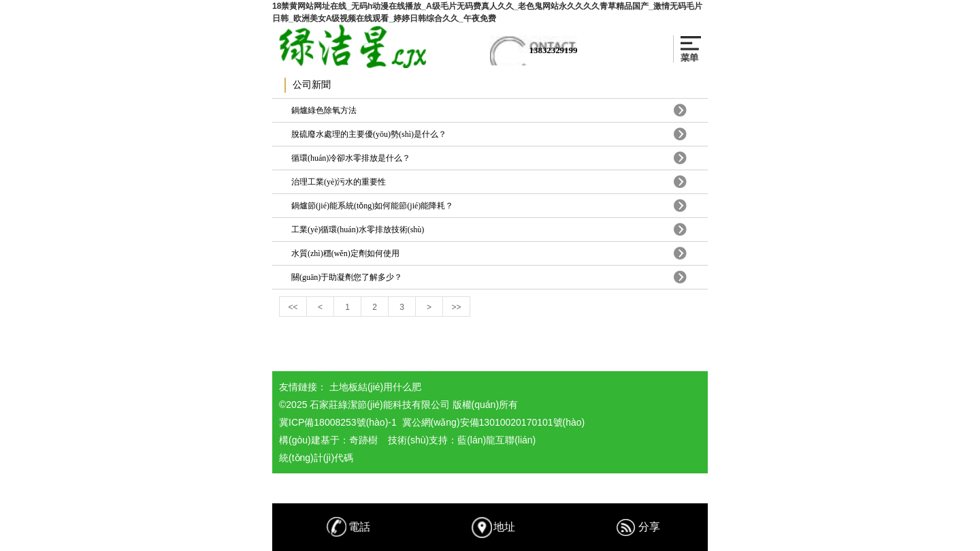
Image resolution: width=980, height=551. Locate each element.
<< (293, 307)
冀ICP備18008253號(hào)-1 (338, 422)
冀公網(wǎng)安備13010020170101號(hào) (494, 422)
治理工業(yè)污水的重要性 (339, 182)
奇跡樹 (363, 440)
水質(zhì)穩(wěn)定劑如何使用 (345, 253)
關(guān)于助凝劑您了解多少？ (347, 277)
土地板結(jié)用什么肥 (375, 387)
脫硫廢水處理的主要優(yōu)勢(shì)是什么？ (369, 134)
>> (456, 307)
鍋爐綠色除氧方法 (324, 110)
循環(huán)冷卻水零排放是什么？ (351, 158)
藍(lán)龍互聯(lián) (496, 440)
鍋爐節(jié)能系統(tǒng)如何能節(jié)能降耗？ (372, 206)
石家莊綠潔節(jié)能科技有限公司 (379, 405)
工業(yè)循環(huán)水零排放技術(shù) (358, 230)
